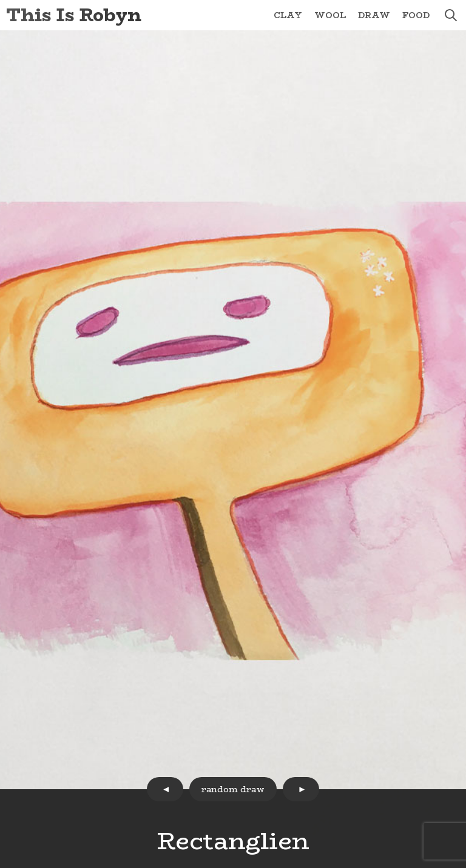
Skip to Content (0, 0)
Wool (330, 15)
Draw (374, 15)
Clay (288, 15)
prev (165, 789)
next (301, 789)
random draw (233, 789)
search (451, 15)
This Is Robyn (74, 15)
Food (416, 15)
